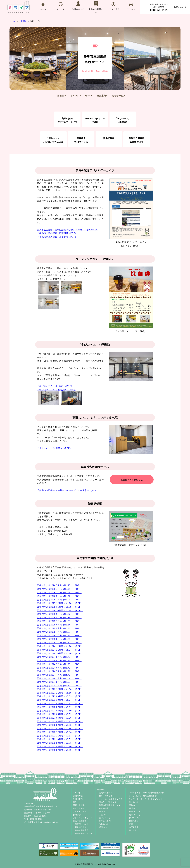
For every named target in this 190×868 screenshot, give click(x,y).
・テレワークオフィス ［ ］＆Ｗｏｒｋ (145, 799)
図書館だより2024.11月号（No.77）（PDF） (60, 650)
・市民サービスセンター (108, 802)
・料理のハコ (133, 808)
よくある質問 (113, 6)
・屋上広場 (132, 830)
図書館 (23, 21)
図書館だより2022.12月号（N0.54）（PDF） (60, 732)
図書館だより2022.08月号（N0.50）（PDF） (60, 747)
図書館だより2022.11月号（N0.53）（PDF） (60, 736)
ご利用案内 (78, 799)
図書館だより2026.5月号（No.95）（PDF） (59, 585)
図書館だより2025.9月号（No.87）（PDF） (59, 614)
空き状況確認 (79, 808)
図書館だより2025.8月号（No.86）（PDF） (59, 618)
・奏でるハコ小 (104, 818)
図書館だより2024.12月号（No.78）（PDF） (60, 646)
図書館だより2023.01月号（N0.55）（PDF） (60, 729)
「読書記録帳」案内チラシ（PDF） (131, 529)
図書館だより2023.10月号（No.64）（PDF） (60, 700)
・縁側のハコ (103, 827)
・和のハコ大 (133, 818)
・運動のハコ (133, 805)
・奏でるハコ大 (104, 821)
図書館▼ (62, 96)
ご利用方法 (78, 796)
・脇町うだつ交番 (105, 796)
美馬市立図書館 (80, 821)
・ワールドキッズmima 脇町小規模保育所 (145, 793)
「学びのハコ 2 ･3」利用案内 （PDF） (57, 390)
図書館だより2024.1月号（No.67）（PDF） (59, 686)
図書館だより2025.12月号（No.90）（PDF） (60, 603)
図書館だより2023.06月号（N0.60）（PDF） (60, 711)
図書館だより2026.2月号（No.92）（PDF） (59, 596)
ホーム (43, 7)
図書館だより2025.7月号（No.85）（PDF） (59, 621)
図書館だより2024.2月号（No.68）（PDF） (59, 682)
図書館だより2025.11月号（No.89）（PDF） (60, 607)
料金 (75, 802)
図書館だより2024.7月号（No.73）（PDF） (59, 664)
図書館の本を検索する (132, 480)
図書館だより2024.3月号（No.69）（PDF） (59, 678)
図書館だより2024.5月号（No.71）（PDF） (59, 671)
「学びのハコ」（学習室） (123, 120)
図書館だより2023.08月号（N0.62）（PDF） (60, 704)
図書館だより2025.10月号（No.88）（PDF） (60, 611)
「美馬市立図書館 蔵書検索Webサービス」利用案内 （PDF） (68, 490)
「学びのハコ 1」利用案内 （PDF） (55, 386)
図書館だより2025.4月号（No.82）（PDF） (59, 632)
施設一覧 (101, 790)
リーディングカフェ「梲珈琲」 (95, 120)
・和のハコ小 (133, 821)
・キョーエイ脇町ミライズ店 (110, 799)
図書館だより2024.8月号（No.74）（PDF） (59, 661)
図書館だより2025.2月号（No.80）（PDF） (59, 639)
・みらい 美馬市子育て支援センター (143, 796)
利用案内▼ (103, 96)
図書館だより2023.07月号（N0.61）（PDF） (60, 707)
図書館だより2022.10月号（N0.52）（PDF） (60, 739)
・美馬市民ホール (105, 793)
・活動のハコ (103, 824)
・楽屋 (130, 824)
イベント (61, 6)
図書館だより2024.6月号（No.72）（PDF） (59, 668)
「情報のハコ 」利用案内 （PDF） (54, 448)
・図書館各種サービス (83, 833)
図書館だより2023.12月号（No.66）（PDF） (60, 689)
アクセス (131, 6)
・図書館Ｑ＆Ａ (80, 827)
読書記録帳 (109, 138)
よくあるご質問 (80, 812)
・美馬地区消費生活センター (110, 805)
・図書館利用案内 (81, 830)
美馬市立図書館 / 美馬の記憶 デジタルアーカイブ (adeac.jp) (67, 230)
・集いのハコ (133, 802)
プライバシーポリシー (83, 818)
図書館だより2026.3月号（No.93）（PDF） (59, 593)
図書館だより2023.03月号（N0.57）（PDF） (60, 722)
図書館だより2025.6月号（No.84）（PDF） (59, 625)
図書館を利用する (96, 7)
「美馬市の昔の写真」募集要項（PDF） (57, 237)
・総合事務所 (103, 808)
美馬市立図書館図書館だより (137, 140)
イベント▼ (76, 96)
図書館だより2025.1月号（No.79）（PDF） (59, 643)
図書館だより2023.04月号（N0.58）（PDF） (60, 718)
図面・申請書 (79, 805)
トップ (76, 790)
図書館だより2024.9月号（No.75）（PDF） (59, 657)
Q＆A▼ (89, 96)
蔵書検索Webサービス (81, 140)
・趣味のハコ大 (134, 812)
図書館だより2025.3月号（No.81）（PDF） (59, 636)
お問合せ (77, 815)
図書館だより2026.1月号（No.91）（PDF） (59, 600)
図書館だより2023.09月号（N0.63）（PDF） (60, 696)
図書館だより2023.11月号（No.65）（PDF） (60, 693)
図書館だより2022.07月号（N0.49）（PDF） (60, 750)
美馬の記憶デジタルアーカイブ (67, 120)
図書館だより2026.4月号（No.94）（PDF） (59, 589)
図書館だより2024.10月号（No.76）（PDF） (60, 653)
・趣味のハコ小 (134, 815)
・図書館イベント (81, 824)
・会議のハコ (103, 812)
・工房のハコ (103, 815)
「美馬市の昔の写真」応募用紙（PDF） (57, 233)
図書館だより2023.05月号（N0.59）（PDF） (60, 714)
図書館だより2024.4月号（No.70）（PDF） (59, 675)
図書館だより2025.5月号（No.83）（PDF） (59, 628)
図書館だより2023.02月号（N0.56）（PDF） (60, 725)
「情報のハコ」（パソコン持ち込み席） (54, 140)
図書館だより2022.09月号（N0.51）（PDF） (60, 743)
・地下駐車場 (133, 827)
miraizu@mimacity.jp (49, 822)
